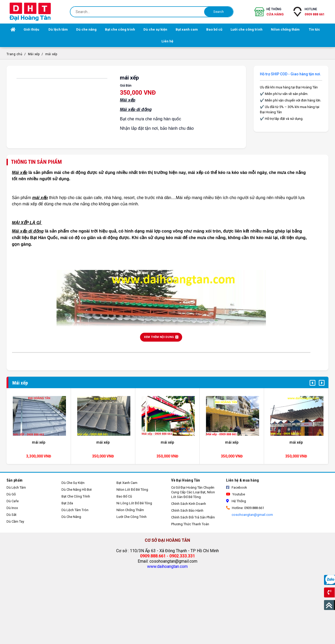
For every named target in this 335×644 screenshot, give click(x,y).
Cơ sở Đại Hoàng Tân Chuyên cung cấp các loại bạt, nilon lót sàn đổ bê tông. (193, 492)
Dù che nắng (71, 517)
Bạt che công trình (76, 496)
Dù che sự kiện (73, 483)
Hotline (315, 12)
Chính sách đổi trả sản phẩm (193, 517)
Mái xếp (34, 54)
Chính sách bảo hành (187, 510)
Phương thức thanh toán (190, 524)
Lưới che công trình (132, 517)
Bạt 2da (67, 503)
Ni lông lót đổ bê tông (134, 503)
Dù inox (12, 508)
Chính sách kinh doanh (189, 504)
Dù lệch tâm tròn (75, 510)
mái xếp (51, 54)
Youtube (236, 494)
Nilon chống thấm (130, 510)
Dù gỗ (11, 494)
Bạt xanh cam (127, 483)
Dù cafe (13, 501)
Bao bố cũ (124, 496)
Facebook (237, 487)
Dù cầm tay (15, 521)
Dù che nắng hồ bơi (77, 490)
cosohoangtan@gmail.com (252, 515)
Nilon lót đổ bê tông (132, 490)
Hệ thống (275, 12)
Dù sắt (12, 515)
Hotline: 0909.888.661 (245, 508)
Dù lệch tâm (16, 487)
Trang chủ (15, 54)
